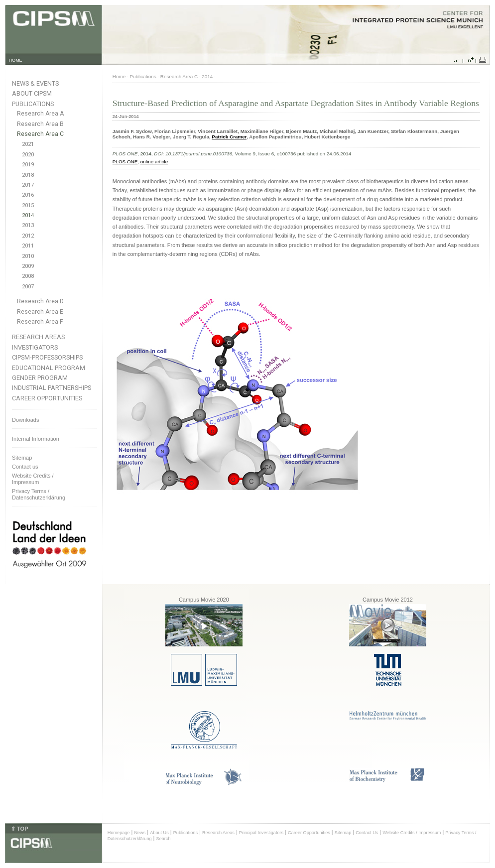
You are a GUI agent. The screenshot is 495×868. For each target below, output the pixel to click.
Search (164, 839)
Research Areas (38, 337)
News (140, 833)
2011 (28, 246)
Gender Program (40, 378)
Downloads (25, 420)
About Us (159, 833)
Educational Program (49, 368)
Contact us (25, 467)
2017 (28, 185)
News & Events (35, 83)
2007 (28, 287)
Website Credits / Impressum (412, 833)
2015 (28, 205)
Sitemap (22, 458)
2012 (28, 236)
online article (154, 162)
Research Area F (40, 322)
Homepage (119, 833)
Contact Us (367, 833)
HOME (16, 60)
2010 (28, 256)
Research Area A (40, 114)
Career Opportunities (47, 398)
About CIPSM (32, 93)
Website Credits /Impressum (33, 479)
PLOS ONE (125, 162)
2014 (28, 215)
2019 (28, 165)
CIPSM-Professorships (47, 357)
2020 (28, 155)
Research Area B (40, 124)
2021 (28, 144)
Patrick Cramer (229, 137)
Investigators (35, 347)
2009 (28, 266)
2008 (28, 276)
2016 (28, 195)
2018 (28, 175)
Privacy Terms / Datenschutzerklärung (39, 494)
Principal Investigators (261, 833)
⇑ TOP (19, 829)
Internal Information (36, 439)
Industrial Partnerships (52, 388)
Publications (33, 104)
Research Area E (40, 312)
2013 (28, 225)
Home (119, 76)
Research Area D (40, 301)
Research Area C (40, 134)
